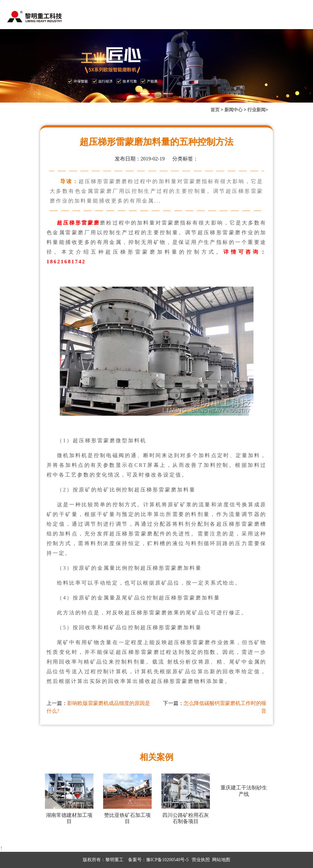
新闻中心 (117, 18)
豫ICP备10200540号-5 (167, 860)
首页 (94, 18)
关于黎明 (232, 18)
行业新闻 (256, 110)
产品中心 (146, 18)
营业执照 (201, 860)
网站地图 (221, 860)
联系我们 (204, 18)
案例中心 (175, 18)
